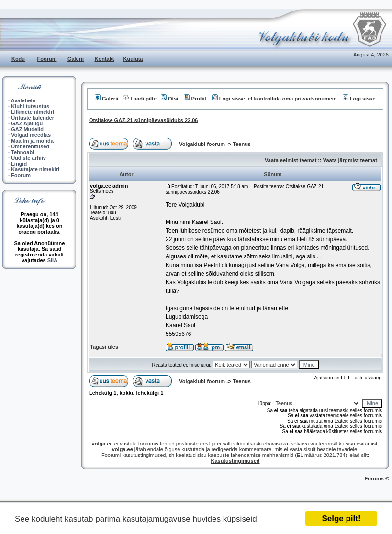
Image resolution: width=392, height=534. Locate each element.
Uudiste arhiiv (28, 158)
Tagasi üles (104, 347)
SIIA (52, 260)
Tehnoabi (22, 152)
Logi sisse (359, 99)
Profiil (195, 99)
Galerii (76, 59)
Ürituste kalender (33, 118)
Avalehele (23, 100)
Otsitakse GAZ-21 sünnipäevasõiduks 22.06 (143, 120)
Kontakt (105, 59)
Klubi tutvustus (30, 106)
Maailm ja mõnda (32, 141)
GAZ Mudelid (27, 129)
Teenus (242, 144)
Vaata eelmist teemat (291, 160)
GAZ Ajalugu (27, 123)
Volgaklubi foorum (203, 144)
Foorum (47, 59)
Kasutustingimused (235, 461)
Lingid (19, 164)
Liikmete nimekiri (33, 112)
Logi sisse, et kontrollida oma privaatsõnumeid (274, 99)
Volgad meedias (31, 135)
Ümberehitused (30, 146)
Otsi (169, 99)
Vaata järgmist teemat (350, 160)
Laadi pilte (139, 99)
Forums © (377, 478)
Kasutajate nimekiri (35, 169)
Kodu (18, 59)
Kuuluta (133, 59)
